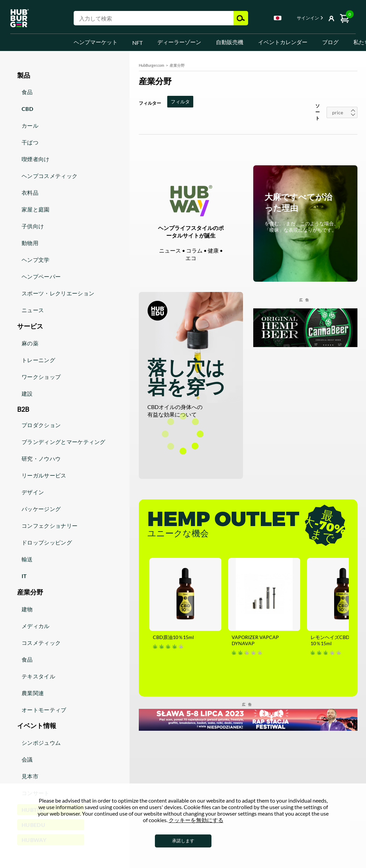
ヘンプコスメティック (50, 176)
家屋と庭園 (36, 209)
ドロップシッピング (47, 542)
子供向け (33, 226)
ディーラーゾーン (179, 42)
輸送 (27, 559)
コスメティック (41, 643)
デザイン (33, 492)
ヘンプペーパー (41, 276)
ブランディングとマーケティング (64, 442)
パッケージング (41, 509)
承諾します (183, 841)
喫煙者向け (36, 159)
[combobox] (278, 19)
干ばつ (30, 142)
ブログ (330, 42)
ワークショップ (41, 377)
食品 (27, 92)
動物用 (30, 243)
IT (24, 576)
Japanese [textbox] (278, 18)
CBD (27, 109)
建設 (27, 393)
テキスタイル (38, 676)
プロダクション (41, 425)
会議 (27, 759)
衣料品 (30, 193)
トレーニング (38, 360)
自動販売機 (230, 42)
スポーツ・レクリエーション (58, 293)
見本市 (30, 776)
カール (30, 125)
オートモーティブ (44, 710)
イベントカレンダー (283, 42)
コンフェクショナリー (50, 526)
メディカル (36, 626)
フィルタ (180, 101)
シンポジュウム (41, 743)
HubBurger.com (151, 65)
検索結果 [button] (241, 18)
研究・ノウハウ (41, 458)
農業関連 (33, 693)
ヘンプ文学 (36, 260)
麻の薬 (30, 343)
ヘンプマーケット (96, 42)
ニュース (33, 310)
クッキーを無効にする (196, 820)
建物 (27, 609)
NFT (137, 43)
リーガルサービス (44, 475)
